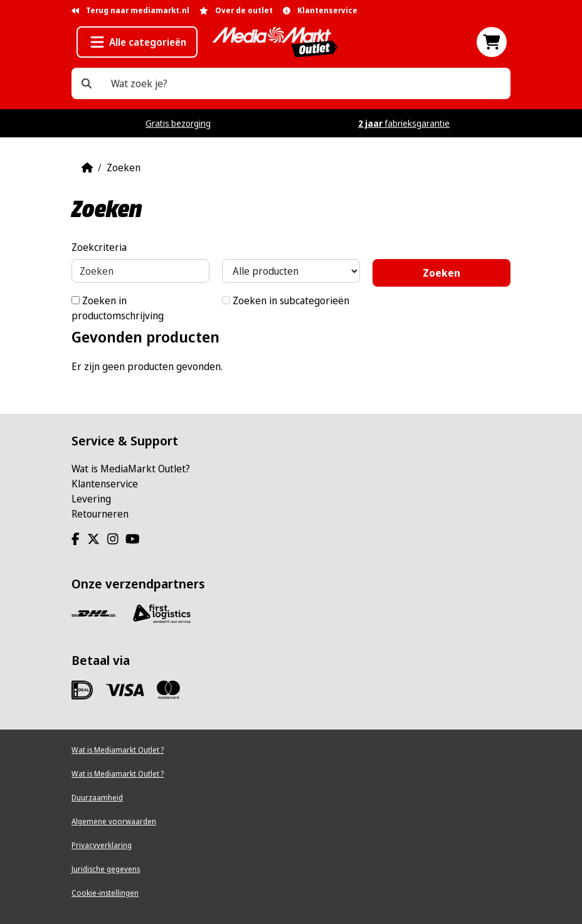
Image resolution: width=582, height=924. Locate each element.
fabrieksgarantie (404, 123)
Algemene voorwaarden (114, 821)
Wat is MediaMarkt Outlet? (131, 469)
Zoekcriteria (99, 247)
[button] (137, 42)
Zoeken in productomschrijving (118, 308)
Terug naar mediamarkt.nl (130, 10)
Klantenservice (105, 484)
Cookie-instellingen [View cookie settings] (105, 893)
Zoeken (124, 167)
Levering (91, 499)
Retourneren (100, 514)
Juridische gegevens (106, 869)
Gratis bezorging (178, 123)
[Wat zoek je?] (87, 83)
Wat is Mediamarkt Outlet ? (118, 750)
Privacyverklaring (102, 845)
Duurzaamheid (97, 798)
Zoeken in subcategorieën (286, 300)
